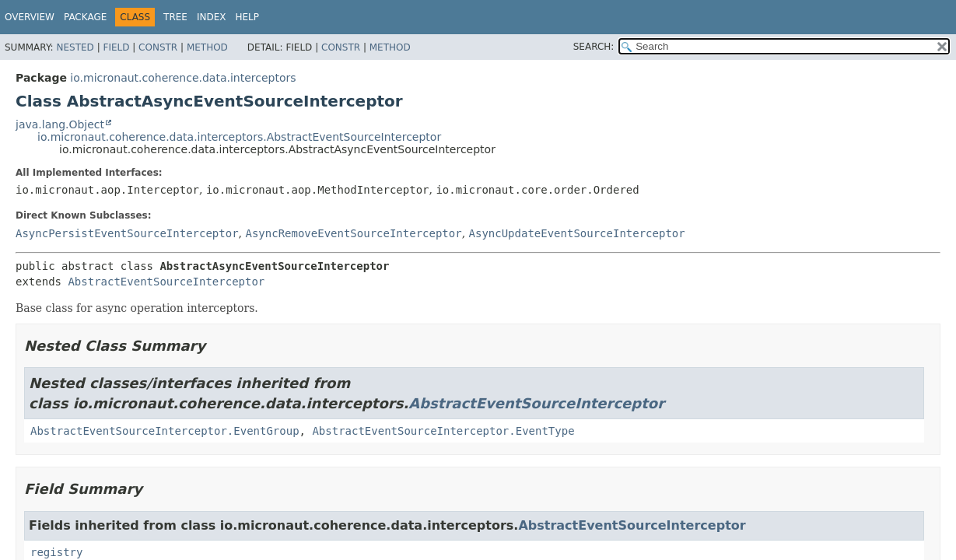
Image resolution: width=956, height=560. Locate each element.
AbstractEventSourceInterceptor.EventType (443, 431)
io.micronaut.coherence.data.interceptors (183, 78)
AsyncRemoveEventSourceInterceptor (353, 233)
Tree (175, 17)
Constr (158, 47)
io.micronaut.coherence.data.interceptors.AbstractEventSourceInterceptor (239, 137)
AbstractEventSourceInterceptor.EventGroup (165, 431)
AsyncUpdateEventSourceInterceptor (577, 233)
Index (212, 17)
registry (56, 552)
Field (116, 47)
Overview (30, 17)
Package (85, 17)
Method (207, 47)
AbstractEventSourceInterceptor (166, 282)
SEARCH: (594, 47)
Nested (75, 47)
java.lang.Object (60, 124)
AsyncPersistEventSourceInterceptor (127, 233)
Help (248, 17)
